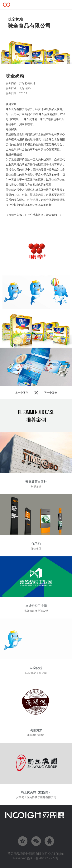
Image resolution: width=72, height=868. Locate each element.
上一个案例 (22, 393)
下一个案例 (50, 393)
